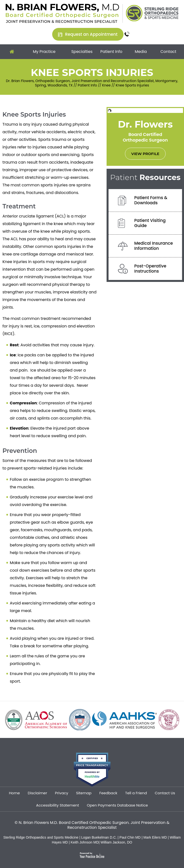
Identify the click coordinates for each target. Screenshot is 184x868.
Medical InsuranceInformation (154, 246)
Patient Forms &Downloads (151, 200)
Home (12, 52)
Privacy (61, 793)
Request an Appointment (91, 34)
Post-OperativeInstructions (150, 269)
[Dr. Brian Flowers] (62, 13)
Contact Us (165, 793)
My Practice (44, 52)
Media (141, 52)
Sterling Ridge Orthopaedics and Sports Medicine (41, 837)
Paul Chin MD (131, 837)
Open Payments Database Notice (117, 805)
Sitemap (84, 793)
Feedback (108, 793)
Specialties (82, 52)
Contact (168, 52)
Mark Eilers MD (155, 837)
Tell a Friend (136, 793)
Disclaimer (37, 793)
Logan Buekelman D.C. (99, 837)
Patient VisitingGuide (150, 223)
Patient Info (111, 52)
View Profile (145, 154)
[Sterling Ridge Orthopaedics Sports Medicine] (152, 13)
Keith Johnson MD (85, 842)
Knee (106, 85)
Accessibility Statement (57, 805)
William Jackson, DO (116, 842)
